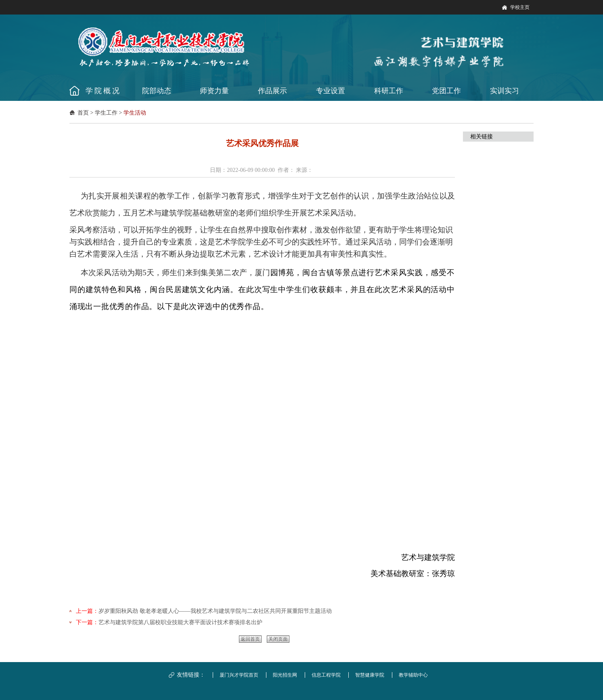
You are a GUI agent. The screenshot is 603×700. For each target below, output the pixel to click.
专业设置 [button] (331, 91)
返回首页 (250, 639)
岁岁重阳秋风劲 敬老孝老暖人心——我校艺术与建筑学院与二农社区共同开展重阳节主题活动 (215, 611)
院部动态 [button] (157, 91)
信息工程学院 (326, 675)
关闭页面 (278, 639)
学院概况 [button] (103, 91)
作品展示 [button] (272, 91)
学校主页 (520, 7)
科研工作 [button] (389, 91)
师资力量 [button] (214, 91)
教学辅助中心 (413, 675)
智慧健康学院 (370, 675)
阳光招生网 (285, 675)
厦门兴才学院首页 (239, 675)
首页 (83, 113)
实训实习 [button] (505, 91)
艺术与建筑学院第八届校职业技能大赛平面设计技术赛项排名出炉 (180, 622)
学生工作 (106, 113)
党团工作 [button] (446, 91)
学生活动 (135, 113)
